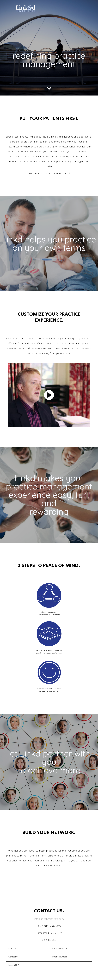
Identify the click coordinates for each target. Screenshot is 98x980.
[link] (26, 12)
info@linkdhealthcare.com (49, 919)
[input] (27, 949)
